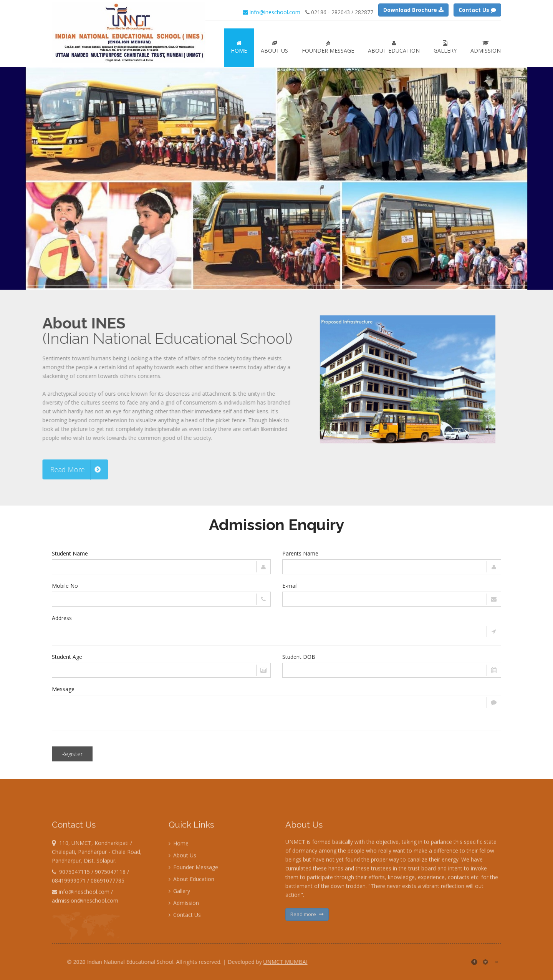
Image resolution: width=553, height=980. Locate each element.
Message (63, 689)
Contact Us (185, 948)
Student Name (70, 553)
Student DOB (299, 657)
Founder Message (328, 47)
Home (239, 47)
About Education (394, 47)
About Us (274, 47)
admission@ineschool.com (85, 934)
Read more (307, 947)
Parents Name (300, 553)
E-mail (290, 586)
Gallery (445, 47)
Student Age (67, 657)
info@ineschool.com (272, 12)
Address (62, 618)
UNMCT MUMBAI (319, 962)
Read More (42, 470)
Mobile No (65, 586)
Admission (486, 47)
